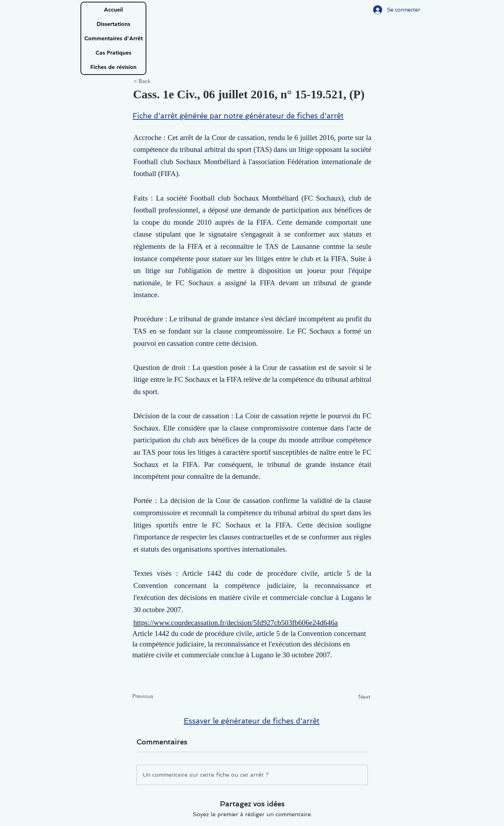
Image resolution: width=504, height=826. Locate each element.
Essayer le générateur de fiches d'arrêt (252, 721)
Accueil (113, 10)
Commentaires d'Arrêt (114, 38)
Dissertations (113, 24)
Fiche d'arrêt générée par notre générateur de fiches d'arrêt (238, 116)
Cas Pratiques (113, 53)
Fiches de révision (113, 67)
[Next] (353, 697)
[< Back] (156, 81)
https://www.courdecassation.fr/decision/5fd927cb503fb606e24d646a (236, 623)
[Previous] (155, 696)
